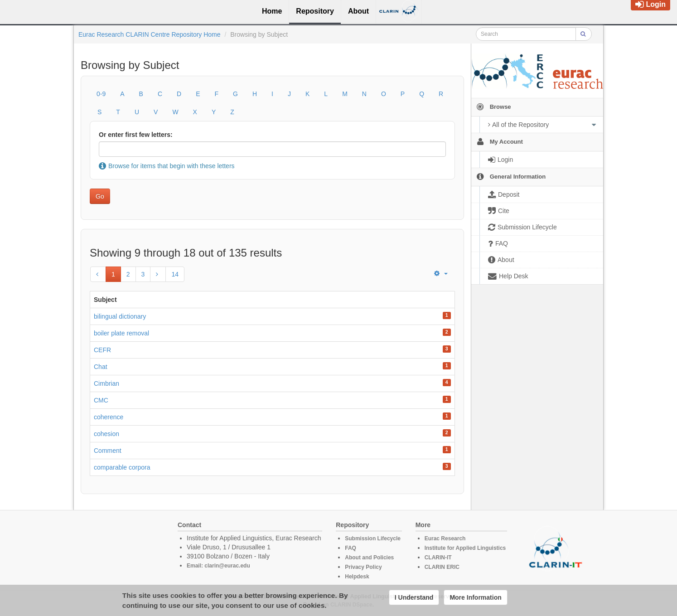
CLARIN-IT (438, 558)
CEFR (102, 350)
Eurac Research (445, 538)
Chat (101, 367)
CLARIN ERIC (442, 567)
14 (175, 274)
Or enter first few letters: (136, 135)
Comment (108, 451)
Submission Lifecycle (373, 538)
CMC (101, 400)
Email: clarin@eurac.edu (218, 566)
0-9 (101, 94)
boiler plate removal (121, 333)
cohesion (106, 434)
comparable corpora (122, 467)
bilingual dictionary (120, 316)
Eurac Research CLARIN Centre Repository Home (150, 34)
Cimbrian (106, 383)
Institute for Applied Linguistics (465, 548)
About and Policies (369, 558)
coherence (109, 417)
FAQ (351, 548)
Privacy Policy (363, 567)
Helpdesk (357, 577)
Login (650, 4)
